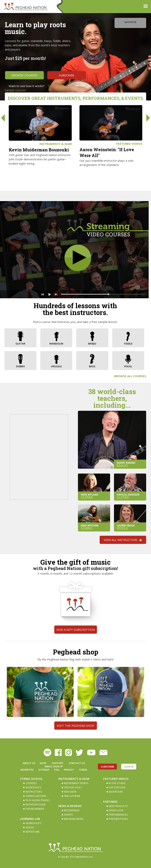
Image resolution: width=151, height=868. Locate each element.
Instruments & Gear (56, 144)
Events (68, 815)
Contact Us (77, 763)
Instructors (34, 792)
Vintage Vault (73, 787)
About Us (29, 763)
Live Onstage (117, 787)
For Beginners (35, 809)
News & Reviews (70, 806)
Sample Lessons (36, 796)
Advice (30, 827)
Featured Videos (129, 144)
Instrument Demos (76, 783)
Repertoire (33, 832)
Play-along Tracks (38, 800)
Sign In (129, 767)
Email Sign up (54, 766)
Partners (110, 802)
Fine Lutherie (72, 796)
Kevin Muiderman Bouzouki (39, 150)
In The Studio (117, 783)
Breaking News (74, 819)
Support (58, 763)
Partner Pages (118, 819)
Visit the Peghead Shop (75, 726)
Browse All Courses (130, 376)
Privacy (69, 770)
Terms (83, 770)
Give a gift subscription (76, 630)
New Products (118, 806)
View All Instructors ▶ (123, 540)
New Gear (70, 792)
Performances (118, 815)
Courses (31, 783)
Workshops (33, 787)
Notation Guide (36, 804)
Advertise (27, 770)
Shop (43, 763)
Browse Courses (24, 75)
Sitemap (44, 770)
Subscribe (67, 75)
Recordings (72, 810)
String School (31, 779)
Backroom (116, 792)
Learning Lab (30, 819)
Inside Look (116, 810)
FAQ (57, 770)
